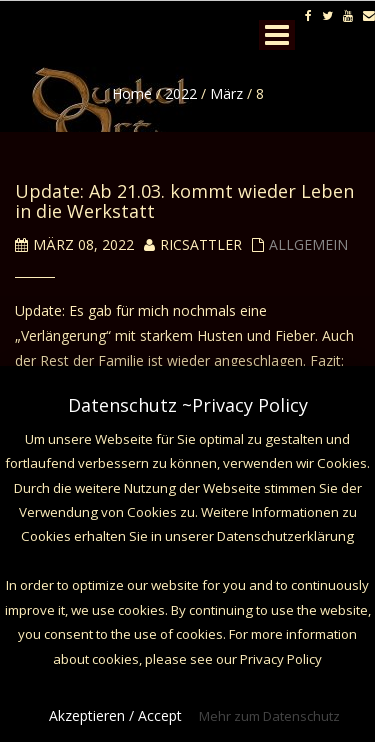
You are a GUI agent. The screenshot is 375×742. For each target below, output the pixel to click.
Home (132, 93)
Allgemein (308, 244)
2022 (181, 93)
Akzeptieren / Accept (115, 715)
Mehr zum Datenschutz (269, 716)
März (226, 93)
